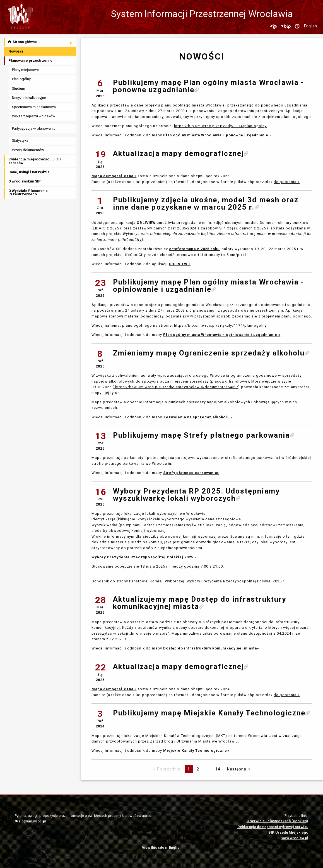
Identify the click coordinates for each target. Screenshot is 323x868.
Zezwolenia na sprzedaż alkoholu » (198, 417)
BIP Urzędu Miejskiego (288, 832)
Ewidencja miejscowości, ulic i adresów (35, 161)
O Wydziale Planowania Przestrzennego (28, 193)
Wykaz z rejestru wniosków (34, 116)
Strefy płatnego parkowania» (191, 473)
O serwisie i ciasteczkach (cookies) (277, 821)
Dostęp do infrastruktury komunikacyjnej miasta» (211, 648)
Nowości (16, 51)
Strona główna (22, 42)
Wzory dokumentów (28, 150)
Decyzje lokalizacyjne (29, 98)
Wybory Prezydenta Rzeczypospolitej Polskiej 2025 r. (236, 581)
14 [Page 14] (218, 769)
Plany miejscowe (25, 70)
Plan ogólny (21, 79)
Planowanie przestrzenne (30, 61)
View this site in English (162, 847)
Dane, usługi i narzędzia (29, 172)
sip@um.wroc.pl (31, 821)
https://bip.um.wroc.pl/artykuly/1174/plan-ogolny (220, 126)
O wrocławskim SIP (25, 181)
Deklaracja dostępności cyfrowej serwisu (273, 827)
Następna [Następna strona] (237, 769)
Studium (19, 88)
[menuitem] (40, 42)
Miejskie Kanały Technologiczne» (196, 750)
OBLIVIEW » (180, 264)
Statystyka (20, 140)
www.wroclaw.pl (295, 838)
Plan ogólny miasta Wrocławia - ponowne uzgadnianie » (217, 135)
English (310, 26)
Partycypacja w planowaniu (34, 128)
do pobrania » (287, 182)
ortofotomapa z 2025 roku (194, 249)
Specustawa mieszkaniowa (34, 107)
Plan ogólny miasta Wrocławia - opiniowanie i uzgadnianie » (222, 335)
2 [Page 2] (198, 769)
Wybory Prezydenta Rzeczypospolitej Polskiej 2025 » (144, 557)
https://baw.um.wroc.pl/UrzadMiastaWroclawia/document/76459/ (176, 387)
